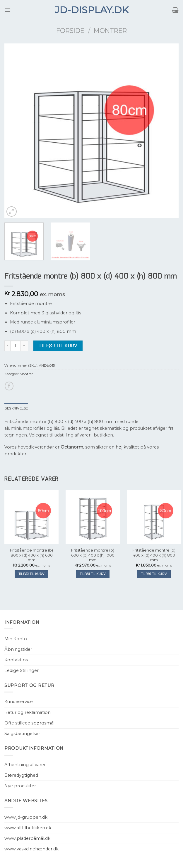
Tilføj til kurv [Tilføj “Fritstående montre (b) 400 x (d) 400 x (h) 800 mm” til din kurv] (154, 574)
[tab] (16, 408)
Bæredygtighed (21, 775)
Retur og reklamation (28, 712)
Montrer (110, 31)
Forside (70, 31)
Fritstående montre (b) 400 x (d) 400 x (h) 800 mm (154, 555)
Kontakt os (16, 660)
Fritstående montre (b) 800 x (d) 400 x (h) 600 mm (31, 555)
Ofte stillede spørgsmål (29, 723)
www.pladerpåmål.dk (27, 838)
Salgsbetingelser (22, 734)
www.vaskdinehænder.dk (31, 849)
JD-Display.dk (92, 10)
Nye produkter (20, 786)
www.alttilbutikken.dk (28, 828)
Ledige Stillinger (22, 670)
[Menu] (8, 10)
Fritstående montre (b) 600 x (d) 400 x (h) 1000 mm (93, 555)
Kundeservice (19, 702)
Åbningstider (18, 649)
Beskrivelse (16, 408)
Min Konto (16, 639)
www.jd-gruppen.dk (26, 817)
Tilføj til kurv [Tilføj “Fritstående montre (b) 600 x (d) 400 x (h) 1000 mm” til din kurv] (93, 574)
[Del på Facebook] (9, 386)
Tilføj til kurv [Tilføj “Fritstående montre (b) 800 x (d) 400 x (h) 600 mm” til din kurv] (32, 574)
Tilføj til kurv (58, 346)
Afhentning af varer (25, 765)
